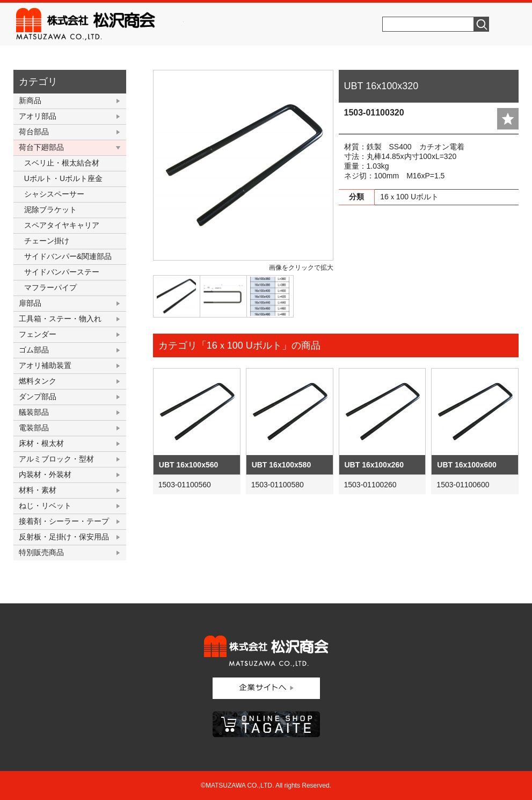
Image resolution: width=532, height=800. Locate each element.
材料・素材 (38, 490)
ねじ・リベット (45, 506)
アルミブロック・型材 (56, 459)
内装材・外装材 (45, 474)
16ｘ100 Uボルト (409, 197)
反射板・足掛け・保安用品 (64, 537)
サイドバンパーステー (62, 272)
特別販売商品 (41, 552)
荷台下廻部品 (41, 147)
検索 (482, 24)
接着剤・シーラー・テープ (64, 521)
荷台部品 (34, 132)
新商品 (30, 100)
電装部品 (34, 428)
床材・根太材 (41, 443)
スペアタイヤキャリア (62, 225)
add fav (508, 119)
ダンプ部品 (38, 397)
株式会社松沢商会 (100, 24)
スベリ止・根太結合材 (62, 163)
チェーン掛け (47, 241)
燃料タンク (38, 381)
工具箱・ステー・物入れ (60, 319)
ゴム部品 (34, 350)
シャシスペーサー (54, 194)
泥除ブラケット (50, 210)
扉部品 (30, 303)
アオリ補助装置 (45, 365)
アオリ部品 (38, 116)
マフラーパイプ (50, 287)
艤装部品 (34, 412)
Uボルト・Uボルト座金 (63, 178)
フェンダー (38, 334)
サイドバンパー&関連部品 (68, 256)
